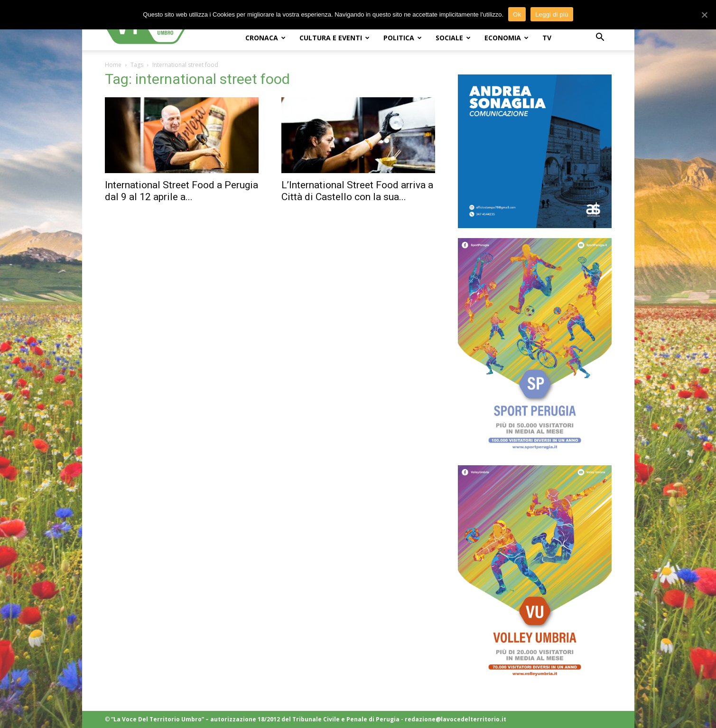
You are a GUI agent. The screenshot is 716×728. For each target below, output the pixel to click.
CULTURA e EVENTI (335, 38)
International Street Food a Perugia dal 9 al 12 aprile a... (181, 191)
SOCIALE (453, 38)
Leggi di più (552, 14)
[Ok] (704, 15)
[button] (600, 38)
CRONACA (265, 38)
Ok (517, 14)
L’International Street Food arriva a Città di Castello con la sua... (357, 191)
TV (547, 38)
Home (113, 65)
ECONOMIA (507, 38)
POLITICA (403, 38)
